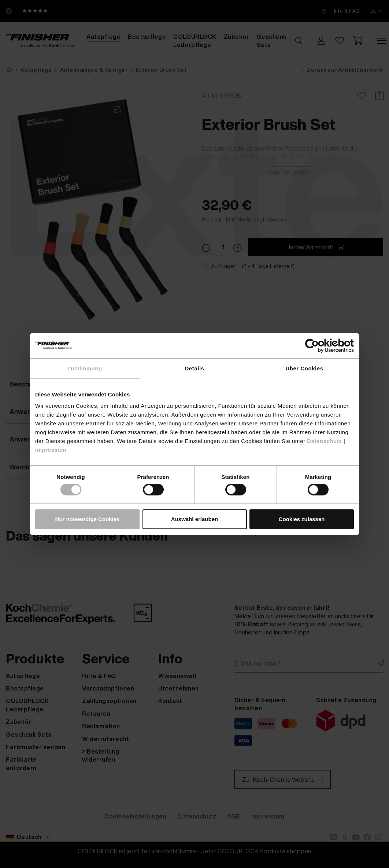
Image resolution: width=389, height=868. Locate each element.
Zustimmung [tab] (84, 368)
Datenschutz (324, 441)
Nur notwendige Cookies (88, 519)
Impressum (51, 450)
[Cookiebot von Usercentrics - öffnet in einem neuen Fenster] (322, 346)
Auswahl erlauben (194, 519)
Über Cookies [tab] (304, 368)
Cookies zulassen (302, 519)
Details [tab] (195, 368)
